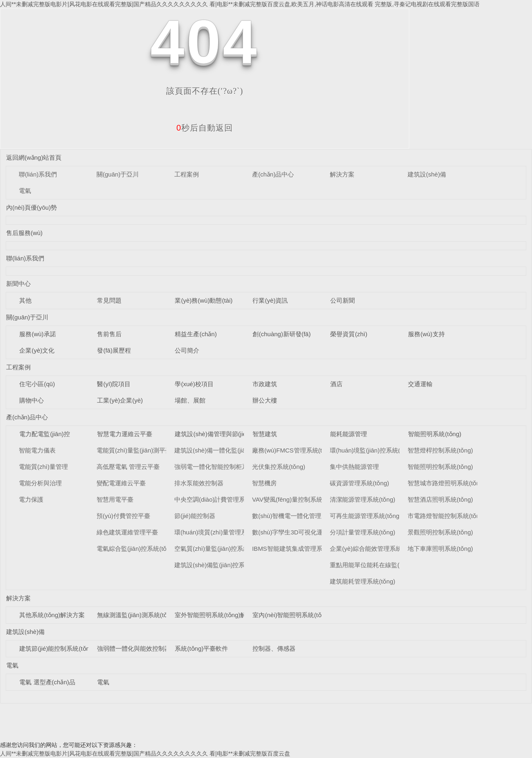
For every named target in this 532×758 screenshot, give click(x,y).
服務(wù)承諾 (37, 334)
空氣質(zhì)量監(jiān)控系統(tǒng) (220, 549)
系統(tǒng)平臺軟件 (201, 648)
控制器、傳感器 (274, 648)
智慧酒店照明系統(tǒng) (440, 499)
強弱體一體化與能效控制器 (134, 648)
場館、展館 (190, 400)
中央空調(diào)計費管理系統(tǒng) (221, 499)
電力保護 (31, 499)
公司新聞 (343, 300)
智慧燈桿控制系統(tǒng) (440, 450)
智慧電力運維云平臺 (125, 434)
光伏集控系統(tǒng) (279, 467)
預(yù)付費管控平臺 (123, 516)
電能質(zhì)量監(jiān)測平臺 (134, 450)
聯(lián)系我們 (38, 174)
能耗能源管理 (349, 434)
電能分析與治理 (40, 483)
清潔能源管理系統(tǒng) (363, 499)
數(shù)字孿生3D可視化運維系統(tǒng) (305, 532)
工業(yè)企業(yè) (120, 400)
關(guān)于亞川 (118, 174)
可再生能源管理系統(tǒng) (366, 516)
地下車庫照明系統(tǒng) (440, 549)
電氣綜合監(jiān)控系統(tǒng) (136, 549)
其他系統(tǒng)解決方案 (52, 615)
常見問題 (109, 300)
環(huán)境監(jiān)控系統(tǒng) (372, 450)
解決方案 (342, 174)
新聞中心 (18, 284)
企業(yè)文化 (37, 350)
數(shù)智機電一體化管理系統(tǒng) (301, 516)
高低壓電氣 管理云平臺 (128, 467)
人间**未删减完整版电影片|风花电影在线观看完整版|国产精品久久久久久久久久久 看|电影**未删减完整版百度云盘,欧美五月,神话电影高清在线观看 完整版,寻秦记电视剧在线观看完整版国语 (240, 4)
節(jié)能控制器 (195, 516)
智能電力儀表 (37, 450)
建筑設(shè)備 (427, 174)
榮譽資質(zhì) (349, 334)
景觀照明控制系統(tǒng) (440, 532)
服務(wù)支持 (426, 334)
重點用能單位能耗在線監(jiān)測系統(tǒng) (388, 565)
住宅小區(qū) (37, 384)
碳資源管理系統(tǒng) (360, 483)
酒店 (336, 384)
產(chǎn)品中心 (273, 174)
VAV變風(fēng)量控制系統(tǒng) (295, 499)
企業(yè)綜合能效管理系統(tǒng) (374, 549)
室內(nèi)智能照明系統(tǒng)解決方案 (304, 615)
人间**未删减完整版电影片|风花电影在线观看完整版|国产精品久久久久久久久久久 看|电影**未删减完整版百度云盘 (145, 753)
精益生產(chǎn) (196, 334)
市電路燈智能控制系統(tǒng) (446, 516)
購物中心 (32, 400)
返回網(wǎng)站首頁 (34, 157)
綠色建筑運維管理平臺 (127, 532)
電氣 (25, 191)
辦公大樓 (265, 400)
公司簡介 (187, 350)
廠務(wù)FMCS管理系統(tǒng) (293, 450)
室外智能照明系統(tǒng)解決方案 (220, 615)
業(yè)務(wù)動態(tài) (204, 300)
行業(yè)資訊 (270, 300)
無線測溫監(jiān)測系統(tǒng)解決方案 (149, 615)
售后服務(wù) (24, 233)
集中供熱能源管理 (354, 467)
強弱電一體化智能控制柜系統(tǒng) (222, 467)
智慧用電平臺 (115, 499)
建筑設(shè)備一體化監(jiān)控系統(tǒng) (230, 450)
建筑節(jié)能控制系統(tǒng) (57, 648)
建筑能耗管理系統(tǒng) (363, 581)
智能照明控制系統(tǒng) (440, 467)
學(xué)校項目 (194, 384)
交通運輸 (420, 384)
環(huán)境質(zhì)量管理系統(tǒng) (222, 532)
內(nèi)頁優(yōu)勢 (32, 207)
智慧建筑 (265, 434)
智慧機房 (264, 483)
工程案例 (187, 174)
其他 (25, 300)
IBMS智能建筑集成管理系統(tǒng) (299, 549)
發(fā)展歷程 (114, 350)
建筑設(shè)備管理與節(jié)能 (214, 434)
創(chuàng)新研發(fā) (282, 334)
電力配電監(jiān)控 (44, 434)
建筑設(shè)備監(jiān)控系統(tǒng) (221, 565)
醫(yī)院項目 (114, 384)
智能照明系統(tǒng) (435, 434)
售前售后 (109, 334)
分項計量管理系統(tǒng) (363, 532)
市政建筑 (265, 384)
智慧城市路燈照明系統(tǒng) (446, 483)
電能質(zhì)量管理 (43, 467)
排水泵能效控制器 (199, 483)
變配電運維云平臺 (121, 483)
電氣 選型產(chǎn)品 (47, 682)
